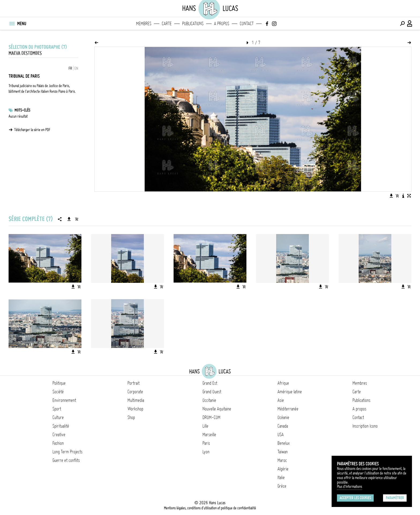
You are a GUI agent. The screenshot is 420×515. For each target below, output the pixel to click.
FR (70, 68)
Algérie (283, 469)
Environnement (64, 400)
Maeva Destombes (25, 53)
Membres (144, 24)
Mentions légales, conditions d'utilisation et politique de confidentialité (210, 508)
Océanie (283, 417)
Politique (59, 383)
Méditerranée (288, 409)
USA (281, 435)
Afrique (283, 383)
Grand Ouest (212, 392)
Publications (193, 24)
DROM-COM (211, 417)
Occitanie (209, 400)
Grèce (282, 486)
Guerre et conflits (66, 460)
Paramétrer (395, 498)
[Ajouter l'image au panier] (397, 196)
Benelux (284, 443)
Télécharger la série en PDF (32, 130)
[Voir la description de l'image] (403, 196)
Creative (59, 435)
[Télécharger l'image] (391, 196)
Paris (206, 443)
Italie (281, 477)
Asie (281, 400)
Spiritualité (61, 426)
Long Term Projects (67, 452)
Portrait (134, 383)
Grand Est (210, 383)
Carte (167, 24)
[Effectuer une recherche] (402, 24)
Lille (205, 426)
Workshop (135, 409)
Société (58, 392)
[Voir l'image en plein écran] (409, 196)
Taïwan (283, 452)
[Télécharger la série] (69, 219)
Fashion (58, 443)
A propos (222, 24)
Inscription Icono (365, 426)
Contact (247, 24)
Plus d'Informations (350, 487)
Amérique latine (290, 392)
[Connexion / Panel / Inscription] (410, 24)
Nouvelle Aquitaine (217, 409)
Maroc (282, 460)
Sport (57, 409)
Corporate (135, 392)
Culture (58, 417)
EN (76, 68)
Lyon (206, 452)
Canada (283, 426)
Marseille (209, 435)
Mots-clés (22, 110)
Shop (131, 417)
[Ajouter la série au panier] (77, 219)
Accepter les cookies (355, 498)
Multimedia (136, 400)
